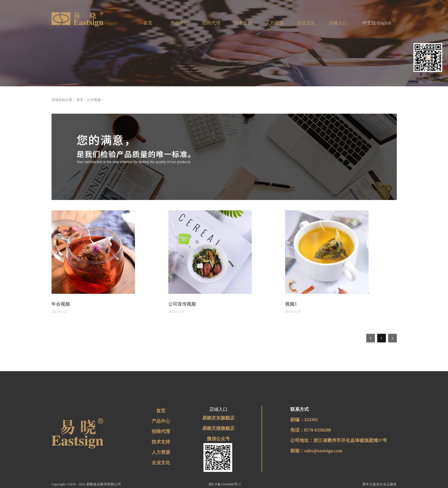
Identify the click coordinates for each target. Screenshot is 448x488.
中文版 (369, 23)
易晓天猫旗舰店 (218, 428)
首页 (148, 23)
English (384, 23)
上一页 (371, 338)
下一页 (392, 338)
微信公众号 (218, 439)
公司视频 (94, 100)
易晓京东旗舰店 (218, 418)
